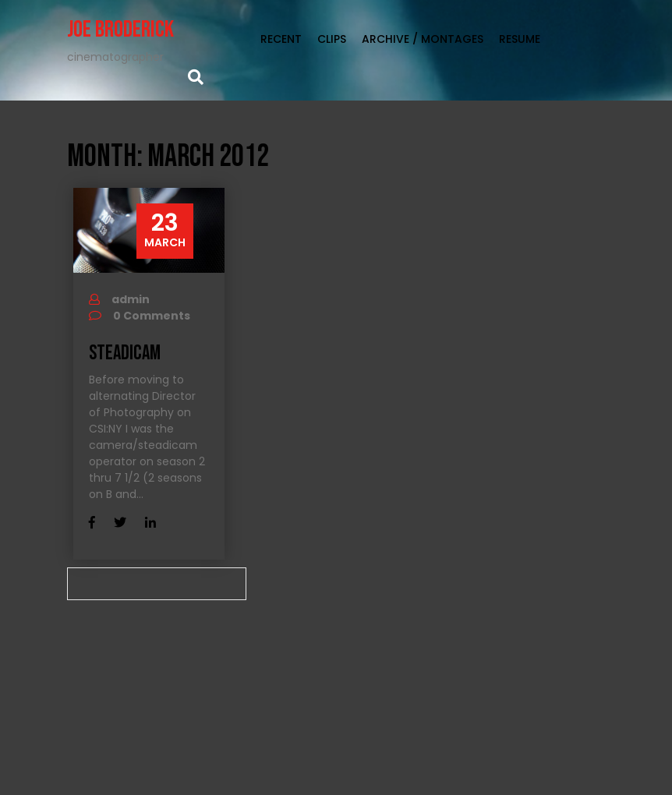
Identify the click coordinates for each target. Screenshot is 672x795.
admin (131, 299)
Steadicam (125, 353)
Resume (520, 39)
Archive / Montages (423, 39)
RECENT (281, 39)
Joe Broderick (120, 30)
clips (332, 39)
